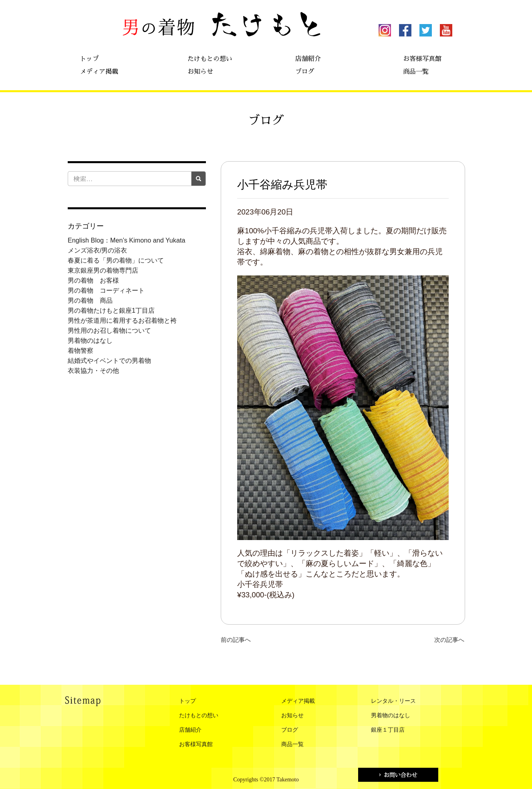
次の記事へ (449, 640)
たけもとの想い (210, 59)
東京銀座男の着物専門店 (103, 270)
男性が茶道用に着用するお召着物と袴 (122, 320)
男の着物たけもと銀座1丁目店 (111, 310)
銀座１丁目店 (388, 730)
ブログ (305, 72)
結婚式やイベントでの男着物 (109, 360)
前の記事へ (236, 640)
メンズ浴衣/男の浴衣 (98, 250)
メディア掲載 (99, 72)
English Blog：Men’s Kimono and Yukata (126, 240)
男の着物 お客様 (93, 280)
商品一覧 (416, 72)
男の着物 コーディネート (106, 290)
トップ (89, 59)
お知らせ (200, 72)
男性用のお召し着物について (109, 330)
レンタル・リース (393, 701)
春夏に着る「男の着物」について (116, 260)
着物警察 (81, 350)
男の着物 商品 (90, 300)
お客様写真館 (422, 59)
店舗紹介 (308, 59)
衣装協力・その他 (93, 370)
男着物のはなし (90, 340)
